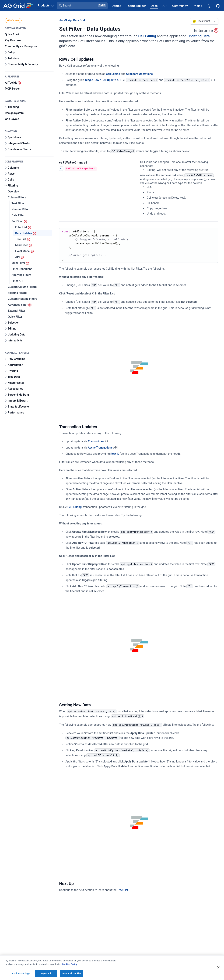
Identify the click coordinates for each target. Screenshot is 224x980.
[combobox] (204, 21)
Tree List (123, 890)
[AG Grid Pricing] (197, 6)
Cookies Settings (21, 973)
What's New (13, 20)
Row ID (115, 454)
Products (45, 5)
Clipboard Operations (139, 74)
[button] (82, 6)
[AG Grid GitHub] (218, 6)
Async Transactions (100, 448)
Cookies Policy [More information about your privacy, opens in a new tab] (70, 964)
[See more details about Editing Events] (61, 169)
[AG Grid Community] (180, 6)
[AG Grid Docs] (154, 6)
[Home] (18, 6)
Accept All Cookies (72, 973)
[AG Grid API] (165, 6)
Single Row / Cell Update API (103, 80)
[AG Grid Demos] (117, 6)
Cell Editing (147, 36)
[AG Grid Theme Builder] (136, 6)
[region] (112, 968)
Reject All (46, 973)
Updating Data (199, 36)
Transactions (96, 441)
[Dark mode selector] (209, 6)
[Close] (218, 967)
